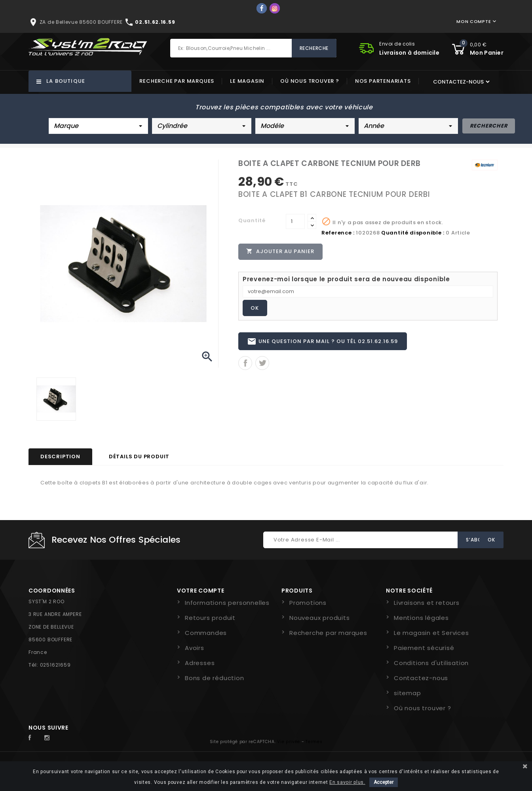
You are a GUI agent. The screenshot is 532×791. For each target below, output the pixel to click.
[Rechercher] (253, 48)
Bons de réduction (215, 678)
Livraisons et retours (427, 603)
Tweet (262, 364)
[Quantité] (295, 221)
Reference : (338, 233)
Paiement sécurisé (424, 648)
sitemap (408, 693)
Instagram (49, 738)
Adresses (200, 663)
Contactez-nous (421, 678)
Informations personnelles (227, 603)
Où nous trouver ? (310, 81)
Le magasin (247, 81)
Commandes (206, 633)
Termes (314, 742)
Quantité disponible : (413, 233)
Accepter (384, 782)
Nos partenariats (383, 81)
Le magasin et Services (431, 633)
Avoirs (195, 648)
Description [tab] (60, 456)
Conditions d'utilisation (431, 663)
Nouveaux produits (320, 618)
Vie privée (289, 742)
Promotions (308, 603)
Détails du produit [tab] (139, 456)
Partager (245, 364)
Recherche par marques (177, 81)
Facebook (34, 738)
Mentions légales (421, 618)
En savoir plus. (347, 782)
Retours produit (210, 618)
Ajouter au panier (281, 252)
